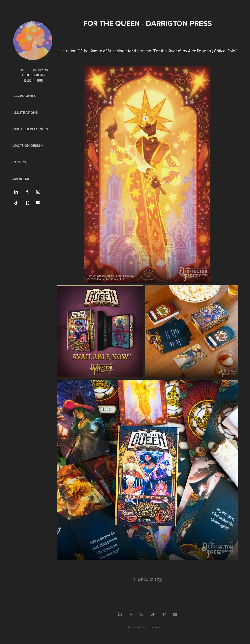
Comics (19, 162)
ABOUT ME (21, 179)
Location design (28, 146)
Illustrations (25, 113)
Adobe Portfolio (156, 627)
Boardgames (24, 96)
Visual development (31, 129)
